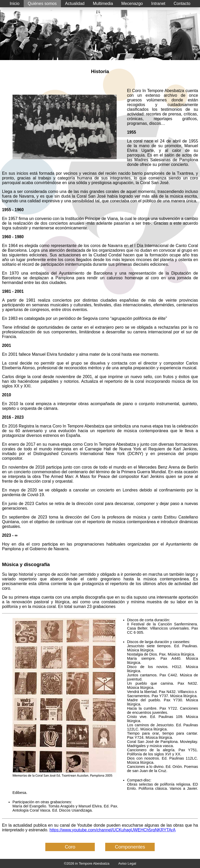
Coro (70, 847)
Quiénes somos (42, 4)
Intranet (158, 4)
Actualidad (75, 4)
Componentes (130, 847)
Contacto (182, 4)
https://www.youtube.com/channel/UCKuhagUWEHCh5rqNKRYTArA (113, 830)
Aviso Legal (127, 863)
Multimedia (103, 4)
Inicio (14, 4)
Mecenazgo (132, 4)
